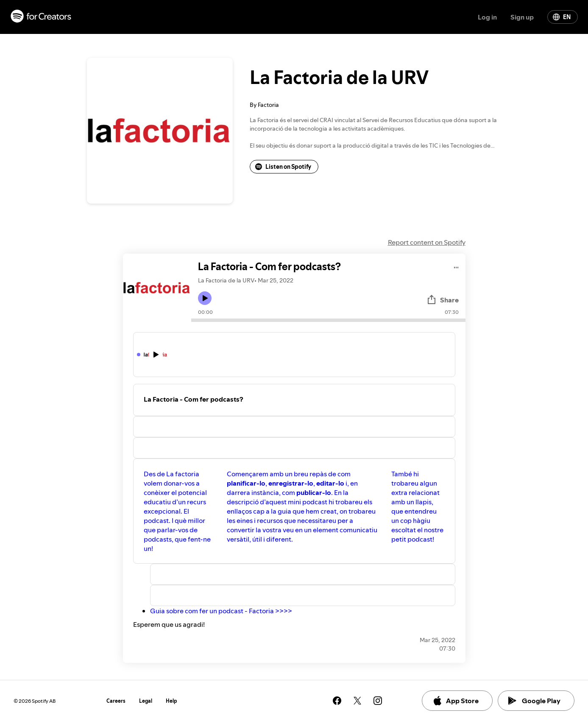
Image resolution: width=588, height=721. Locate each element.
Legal (146, 701)
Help (171, 701)
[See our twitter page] (357, 701)
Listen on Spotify (283, 167)
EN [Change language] (562, 17)
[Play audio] (456, 266)
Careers (116, 701)
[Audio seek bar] (328, 320)
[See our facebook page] (337, 701)
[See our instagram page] (378, 701)
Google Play (534, 701)
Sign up (522, 17)
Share (443, 300)
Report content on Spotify (427, 242)
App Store (456, 701)
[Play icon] (205, 298)
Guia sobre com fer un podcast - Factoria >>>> (221, 611)
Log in (487, 17)
